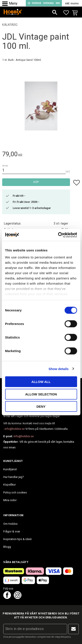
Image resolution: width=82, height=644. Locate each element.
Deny (41, 406)
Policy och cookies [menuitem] (15, 492)
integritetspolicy (63, 637)
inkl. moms (72, 3)
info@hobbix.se (15, 429)
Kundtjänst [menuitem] (10, 469)
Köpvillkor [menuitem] (10, 485)
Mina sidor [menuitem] (10, 500)
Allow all (41, 382)
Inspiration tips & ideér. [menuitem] (18, 539)
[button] (6, 4)
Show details (59, 369)
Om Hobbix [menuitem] (10, 524)
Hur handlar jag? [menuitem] (13, 477)
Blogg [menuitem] (7, 547)
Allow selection (41, 394)
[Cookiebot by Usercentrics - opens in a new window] (58, 235)
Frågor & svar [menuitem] (12, 531)
